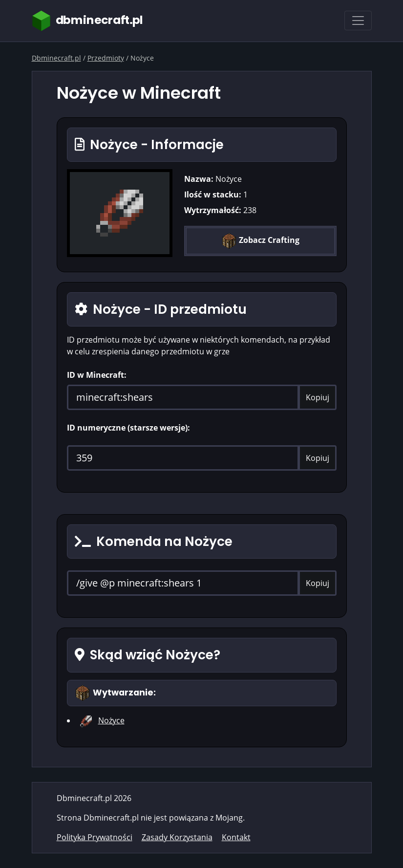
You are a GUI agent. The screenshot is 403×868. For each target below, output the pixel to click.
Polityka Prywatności (95, 837)
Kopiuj (318, 397)
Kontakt (236, 837)
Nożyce (111, 720)
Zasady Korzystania (177, 837)
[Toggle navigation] (358, 21)
